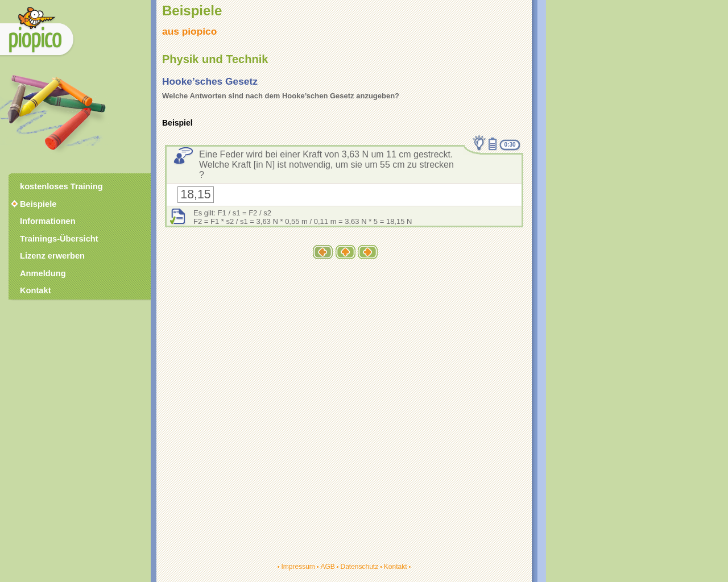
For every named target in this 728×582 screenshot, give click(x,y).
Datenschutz (359, 567)
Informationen (48, 221)
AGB (327, 567)
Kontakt (396, 567)
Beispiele (38, 204)
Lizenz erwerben (52, 256)
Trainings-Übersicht (59, 239)
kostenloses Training (61, 186)
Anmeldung (43, 273)
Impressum (298, 567)
